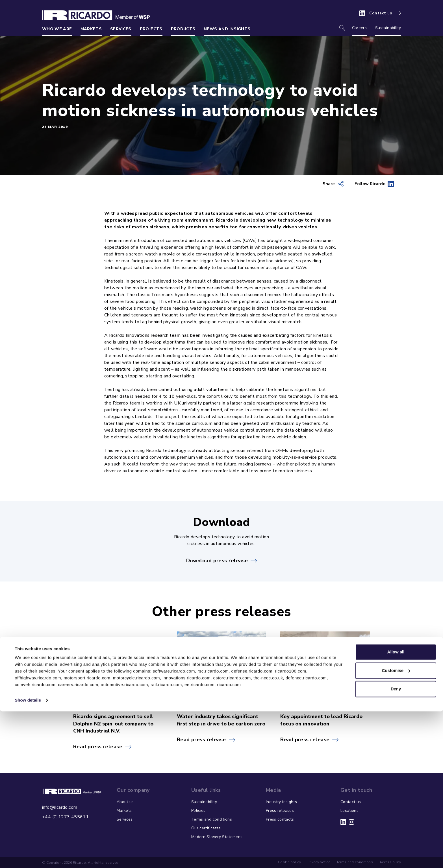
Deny (396, 846)
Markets (91, 29)
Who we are (57, 29)
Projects (151, 29)
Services (121, 29)
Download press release (217, 561)
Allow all (396, 809)
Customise (396, 827)
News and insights (227, 29)
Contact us (381, 13)
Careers (359, 28)
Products (183, 29)
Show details (28, 857)
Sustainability (388, 28)
